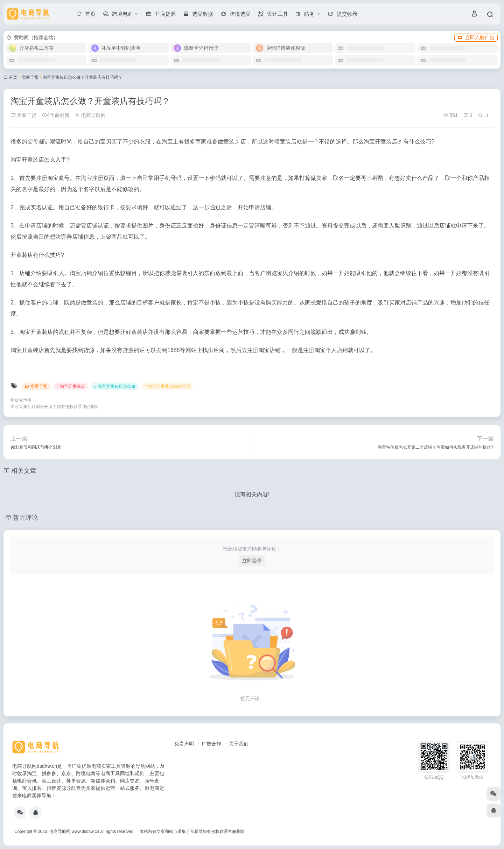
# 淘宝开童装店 (71, 386)
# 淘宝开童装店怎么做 (115, 386)
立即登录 (252, 561)
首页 (13, 77)
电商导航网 (90, 115)
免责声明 (184, 744)
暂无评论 (26, 518)
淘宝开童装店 (380, 142)
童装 (229, 142)
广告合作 (211, 744)
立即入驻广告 (476, 37)
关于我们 (239, 744)
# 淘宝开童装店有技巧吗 (167, 386)
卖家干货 (30, 77)
